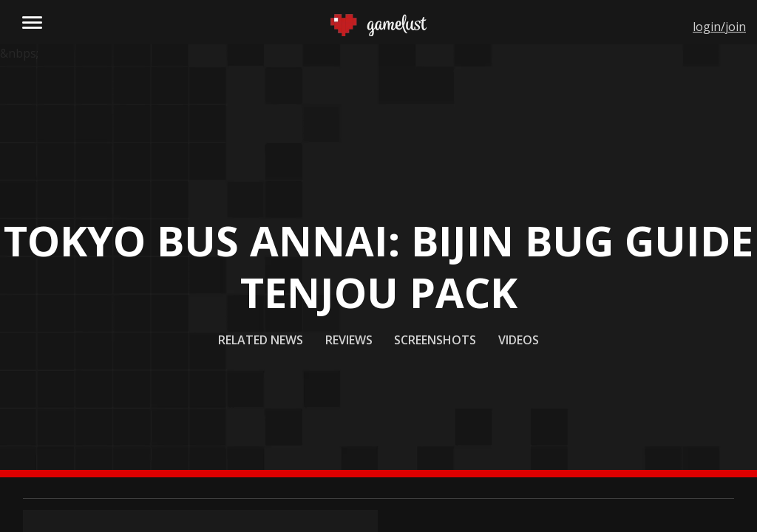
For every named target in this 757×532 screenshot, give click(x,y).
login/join (719, 27)
